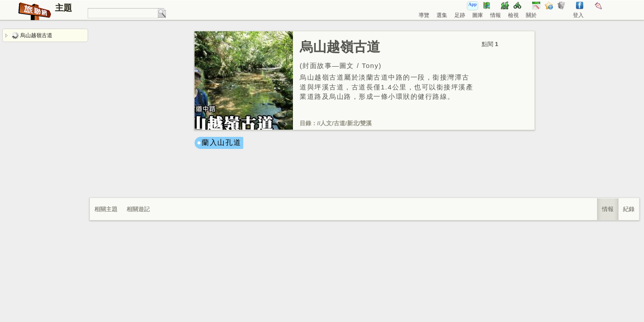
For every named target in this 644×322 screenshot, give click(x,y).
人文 (326, 123)
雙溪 (366, 123)
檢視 (513, 15)
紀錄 (629, 209)
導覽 (424, 15)
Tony (370, 66)
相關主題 (106, 209)
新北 (353, 123)
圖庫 (478, 15)
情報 (496, 15)
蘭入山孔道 (221, 142)
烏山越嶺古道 (32, 35)
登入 (578, 15)
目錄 (305, 123)
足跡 (460, 15)
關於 (531, 15)
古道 (339, 123)
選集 (442, 15)
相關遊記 (138, 209)
